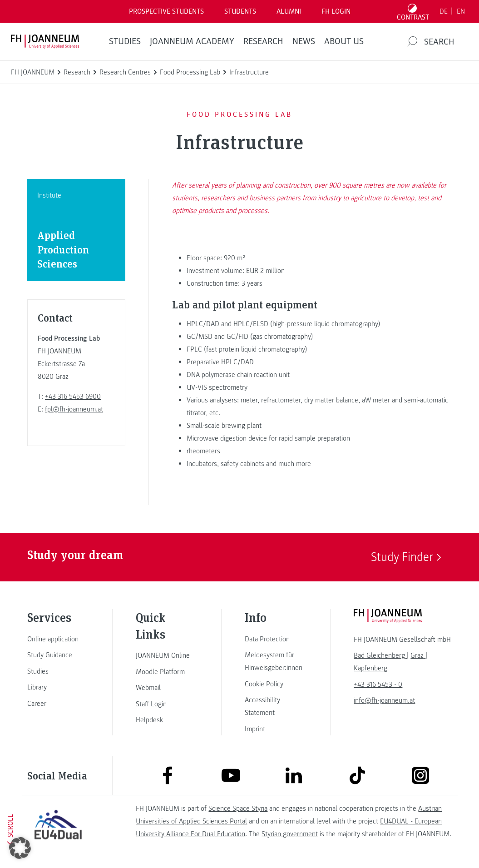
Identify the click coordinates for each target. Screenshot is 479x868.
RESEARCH (263, 41)
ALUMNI (289, 11)
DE (444, 11)
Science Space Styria (238, 808)
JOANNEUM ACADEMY (192, 41)
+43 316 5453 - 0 (378, 684)
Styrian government (290, 834)
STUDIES (125, 41)
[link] (58, 639)
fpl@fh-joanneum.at (74, 409)
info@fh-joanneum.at (384, 700)
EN (461, 11)
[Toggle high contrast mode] (413, 11)
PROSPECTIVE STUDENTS (166, 11)
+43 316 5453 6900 (73, 397)
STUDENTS (240, 11)
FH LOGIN (336, 11)
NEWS (304, 41)
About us (344, 41)
